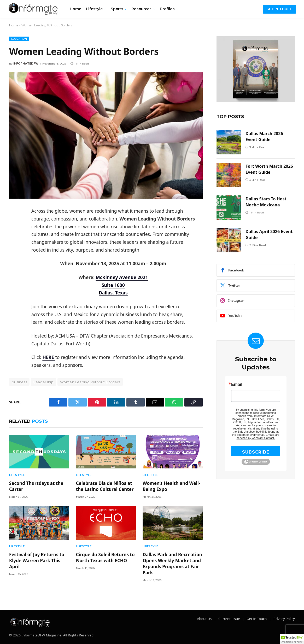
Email (237, 385)
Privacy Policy (284, 619)
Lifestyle (94, 9)
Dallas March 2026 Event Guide (264, 137)
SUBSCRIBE (256, 452)
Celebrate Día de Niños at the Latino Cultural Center (105, 486)
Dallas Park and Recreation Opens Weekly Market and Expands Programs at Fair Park (172, 564)
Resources (141, 9)
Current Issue (229, 619)
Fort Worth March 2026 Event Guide (269, 169)
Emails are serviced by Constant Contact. (258, 436)
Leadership (43, 382)
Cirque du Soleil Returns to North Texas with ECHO (105, 558)
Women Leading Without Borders (90, 382)
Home (75, 9)
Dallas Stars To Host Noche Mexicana (266, 202)
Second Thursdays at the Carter (36, 486)
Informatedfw (26, 64)
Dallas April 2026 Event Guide (269, 234)
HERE (49, 357)
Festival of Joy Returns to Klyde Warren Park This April (37, 561)
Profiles (167, 9)
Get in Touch (279, 9)
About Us (204, 619)
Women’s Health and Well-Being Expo (171, 486)
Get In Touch (257, 619)
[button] (292, 639)
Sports (117, 9)
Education (19, 39)
